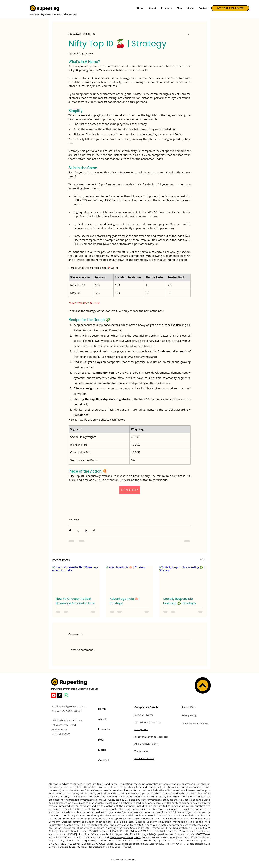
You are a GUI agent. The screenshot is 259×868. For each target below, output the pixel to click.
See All (203, 560)
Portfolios (74, 519)
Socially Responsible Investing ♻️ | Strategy (180, 601)
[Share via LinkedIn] (86, 531)
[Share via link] (94, 531)
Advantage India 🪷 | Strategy (125, 601)
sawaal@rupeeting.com (73, 706)
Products (104, 729)
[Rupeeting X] (60, 695)
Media (102, 750)
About (102, 719)
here (131, 822)
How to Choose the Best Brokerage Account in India (76, 601)
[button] (166, 8)
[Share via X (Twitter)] (78, 531)
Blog (101, 740)
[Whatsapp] (66, 695)
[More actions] (189, 34)
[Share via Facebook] (70, 531)
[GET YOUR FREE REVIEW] (230, 8)
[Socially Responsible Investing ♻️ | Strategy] (183, 579)
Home (102, 709)
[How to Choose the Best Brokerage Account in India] (76, 579)
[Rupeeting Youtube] (54, 695)
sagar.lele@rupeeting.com (158, 834)
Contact (104, 760)
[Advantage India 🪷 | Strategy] (130, 579)
